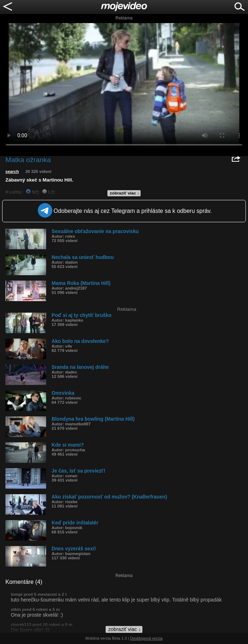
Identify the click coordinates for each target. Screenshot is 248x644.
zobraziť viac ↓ (125, 193)
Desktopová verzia (147, 638)
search (12, 171)
